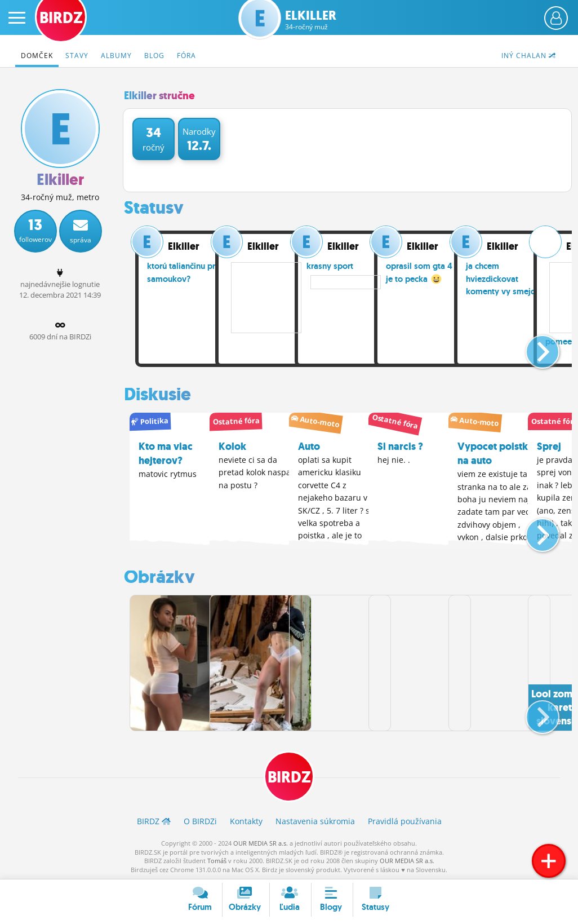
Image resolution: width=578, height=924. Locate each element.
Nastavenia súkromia (315, 821)
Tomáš (217, 860)
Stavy (77, 56)
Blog (154, 56)
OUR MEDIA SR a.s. (261, 843)
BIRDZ (289, 777)
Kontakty (246, 821)
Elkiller (311, 20)
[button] (533, 347)
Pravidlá (405, 821)
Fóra (186, 56)
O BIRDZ (200, 821)
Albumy (116, 56)
